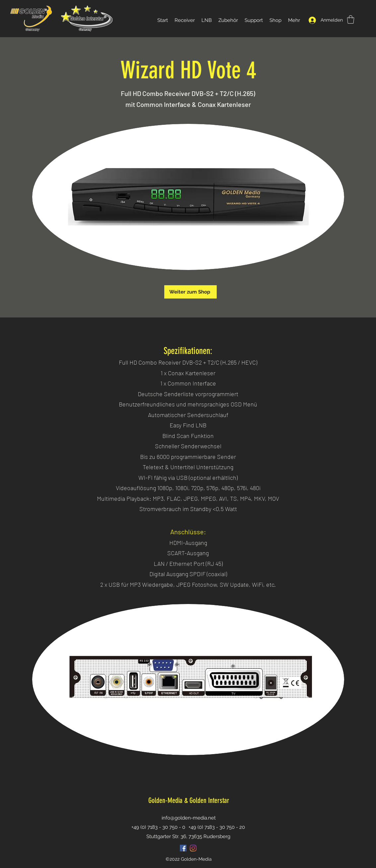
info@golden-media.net (189, 818)
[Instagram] (193, 848)
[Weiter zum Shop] (190, 292)
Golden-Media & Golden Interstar (189, 800)
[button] (351, 19)
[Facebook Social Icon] (183, 848)
